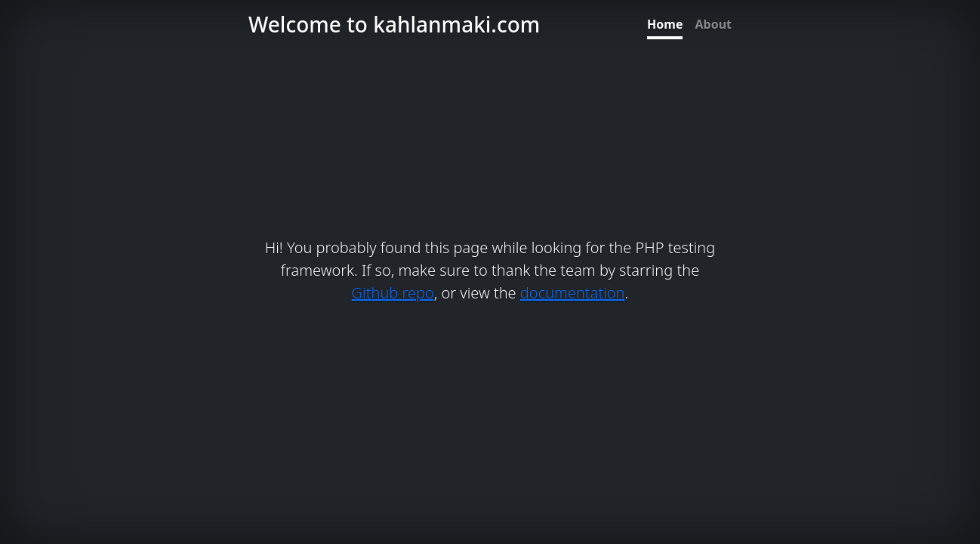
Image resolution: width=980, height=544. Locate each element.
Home (665, 24)
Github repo (393, 293)
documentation (573, 293)
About (713, 24)
